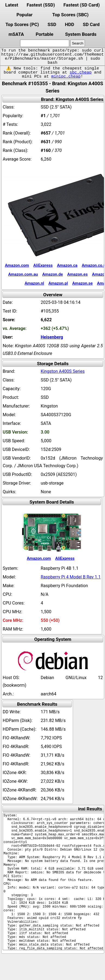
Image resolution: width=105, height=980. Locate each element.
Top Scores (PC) (22, 24)
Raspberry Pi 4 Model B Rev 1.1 (71, 577)
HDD (69, 24)
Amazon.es (77, 274)
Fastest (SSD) (41, 5)
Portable (44, 34)
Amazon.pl (58, 283)
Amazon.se (82, 283)
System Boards (81, 34)
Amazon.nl (34, 283)
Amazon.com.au (23, 274)
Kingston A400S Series (63, 371)
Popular (25, 15)
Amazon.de (53, 274)
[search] (45, 43)
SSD (52, 24)
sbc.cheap (80, 72)
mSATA (16, 34)
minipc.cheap (66, 77)
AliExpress (43, 265)
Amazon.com (17, 265)
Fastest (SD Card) (82, 5)
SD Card (91, 24)
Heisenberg (52, 337)
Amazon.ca (67, 265)
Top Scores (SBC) (71, 15)
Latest (12, 5)
